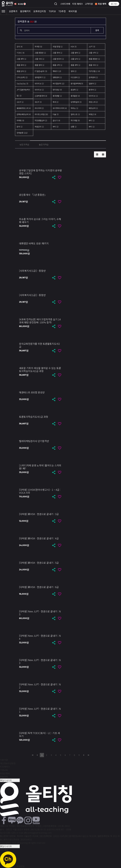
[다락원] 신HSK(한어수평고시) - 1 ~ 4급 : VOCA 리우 (40, 491)
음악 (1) (20, 127)
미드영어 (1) (75, 77)
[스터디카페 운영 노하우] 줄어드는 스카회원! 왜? (40, 467)
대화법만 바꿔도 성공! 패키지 (34, 243)
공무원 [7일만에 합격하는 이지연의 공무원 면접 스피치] (40, 172)
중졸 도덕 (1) (21, 71)
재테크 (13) (57, 71)
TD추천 (62, 11)
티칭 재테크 (78, 4)
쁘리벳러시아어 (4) (60, 108)
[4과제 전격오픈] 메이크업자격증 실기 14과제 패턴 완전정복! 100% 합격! (40, 321)
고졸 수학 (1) (94, 53)
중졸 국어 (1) (21, 65)
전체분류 (22, 133)
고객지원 (89, 4)
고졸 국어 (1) (57, 53)
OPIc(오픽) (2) (22, 77)
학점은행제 (5, 773)
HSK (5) (74, 46)
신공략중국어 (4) (41, 96)
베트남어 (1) (93, 108)
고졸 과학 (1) (21, 59)
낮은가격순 (24, 144)
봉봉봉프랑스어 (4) (24, 108)
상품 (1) (74, 127)
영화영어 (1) (57, 77)
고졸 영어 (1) (76, 53)
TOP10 (52, 11)
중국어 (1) (92, 90)
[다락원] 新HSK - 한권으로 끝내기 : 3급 (39, 514)
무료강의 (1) (39, 127)
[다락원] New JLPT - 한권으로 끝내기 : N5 (40, 613)
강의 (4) (20, 46)
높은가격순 (44, 144)
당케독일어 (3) (76, 102)
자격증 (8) (38, 46)
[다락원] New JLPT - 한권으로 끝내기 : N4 (40, 637)
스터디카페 (65, 4)
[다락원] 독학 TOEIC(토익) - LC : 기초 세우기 (39, 734)
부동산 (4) (92, 114)
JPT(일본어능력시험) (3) (23, 93)
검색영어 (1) (93, 77)
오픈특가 (13, 11)
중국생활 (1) (57, 96)
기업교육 (4, 770)
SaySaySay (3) (22, 83)
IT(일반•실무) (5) (41, 71)
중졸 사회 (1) (94, 65)
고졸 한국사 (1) (58, 59)
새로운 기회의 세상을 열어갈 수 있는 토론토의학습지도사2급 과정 (40, 369)
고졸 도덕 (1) (76, 59)
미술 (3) (56, 114)
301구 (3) (38, 102)
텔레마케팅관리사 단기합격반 (34, 441)
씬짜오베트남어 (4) (24, 114)
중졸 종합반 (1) (94, 59)
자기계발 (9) (75, 120)
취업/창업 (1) (58, 46)
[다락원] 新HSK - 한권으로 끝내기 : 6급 (39, 587)
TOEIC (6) (21, 53)
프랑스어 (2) (93, 102)
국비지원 (73, 11)
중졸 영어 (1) (39, 65)
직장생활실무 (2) (41, 120)
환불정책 (4, 777)
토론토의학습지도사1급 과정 (34, 417)
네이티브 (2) (39, 83)
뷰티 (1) (92, 120)
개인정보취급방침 (8, 763)
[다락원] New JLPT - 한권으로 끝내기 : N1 (40, 710)
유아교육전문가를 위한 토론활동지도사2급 (39, 345)
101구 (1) (20, 102)
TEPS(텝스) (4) (94, 71)
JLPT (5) (92, 46)
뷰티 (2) (56, 127)
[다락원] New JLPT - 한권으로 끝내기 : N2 (40, 686)
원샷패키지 (25, 11)
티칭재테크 (5, 767)
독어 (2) (56, 102)
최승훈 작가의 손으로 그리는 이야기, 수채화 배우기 (40, 220)
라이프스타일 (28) (41, 114)
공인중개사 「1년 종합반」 (33, 195)
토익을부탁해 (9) (77, 83)
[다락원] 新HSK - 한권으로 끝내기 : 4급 (39, 538)
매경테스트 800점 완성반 (32, 392)
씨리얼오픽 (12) (59, 83)
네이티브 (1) (39, 90)
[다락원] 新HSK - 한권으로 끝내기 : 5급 (39, 563)
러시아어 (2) (39, 108)
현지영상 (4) (57, 90)
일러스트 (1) (75, 114)
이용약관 (4, 760)
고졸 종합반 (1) (40, 53)
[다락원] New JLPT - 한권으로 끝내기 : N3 (40, 661)
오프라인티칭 (40, 11)
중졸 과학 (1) (76, 65)
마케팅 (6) (20, 120)
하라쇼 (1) (74, 108)
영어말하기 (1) (40, 77)
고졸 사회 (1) (39, 59)
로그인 (114, 4)
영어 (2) (74, 71)
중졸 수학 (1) (57, 65)
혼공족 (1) (74, 90)
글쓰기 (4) (56, 120)
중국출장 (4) (75, 96)
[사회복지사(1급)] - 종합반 (32, 271)
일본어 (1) (92, 83)
